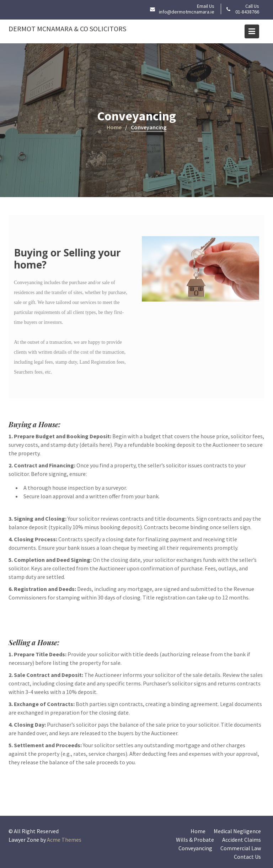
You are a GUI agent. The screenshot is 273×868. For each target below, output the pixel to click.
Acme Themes (64, 840)
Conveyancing (195, 848)
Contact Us (247, 857)
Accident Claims (242, 840)
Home (198, 831)
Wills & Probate (195, 840)
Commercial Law (241, 848)
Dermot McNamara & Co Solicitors (67, 29)
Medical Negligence (237, 831)
